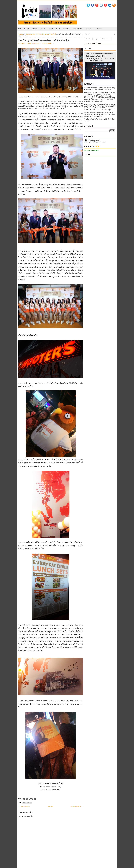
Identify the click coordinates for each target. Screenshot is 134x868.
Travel (58, 29)
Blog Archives (106, 39)
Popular (88, 39)
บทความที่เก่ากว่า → (77, 807)
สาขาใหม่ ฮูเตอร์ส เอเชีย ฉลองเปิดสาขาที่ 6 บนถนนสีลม (44, 40)
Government (67, 29)
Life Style (43, 29)
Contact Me (99, 29)
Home (20, 29)
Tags (96, 39)
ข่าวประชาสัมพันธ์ (50, 34)
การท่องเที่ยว (40, 34)
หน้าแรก (50, 807)
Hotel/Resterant (78, 29)
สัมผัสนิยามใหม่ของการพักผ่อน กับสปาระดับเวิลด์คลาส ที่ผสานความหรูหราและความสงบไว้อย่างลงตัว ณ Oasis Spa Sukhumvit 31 (100, 114)
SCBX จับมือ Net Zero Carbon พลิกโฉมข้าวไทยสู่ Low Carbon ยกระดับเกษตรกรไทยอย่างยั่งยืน (100, 89)
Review (51, 29)
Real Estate (89, 29)
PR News (27, 29)
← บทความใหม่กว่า (24, 807)
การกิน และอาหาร (30, 34)
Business (35, 29)
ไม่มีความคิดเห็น (47, 43)
